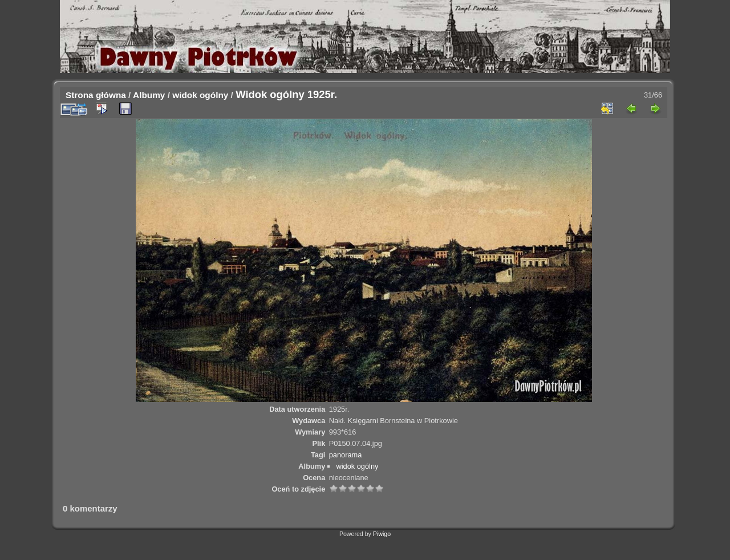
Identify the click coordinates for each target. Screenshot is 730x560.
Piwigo (382, 534)
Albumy (149, 95)
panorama (346, 455)
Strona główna (96, 95)
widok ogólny (200, 95)
